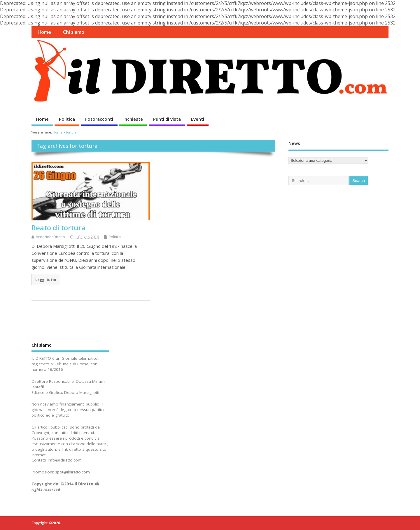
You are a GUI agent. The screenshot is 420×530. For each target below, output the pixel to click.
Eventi (198, 119)
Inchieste (133, 119)
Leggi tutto (46, 280)
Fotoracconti (99, 119)
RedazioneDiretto (50, 237)
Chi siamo (74, 32)
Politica (67, 119)
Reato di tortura (58, 228)
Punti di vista (167, 119)
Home (44, 32)
